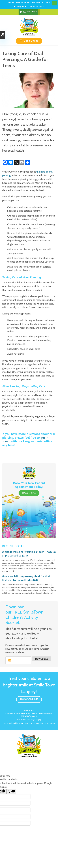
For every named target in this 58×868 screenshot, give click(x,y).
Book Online (31, 41)
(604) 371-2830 (29, 12)
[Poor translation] (11, 791)
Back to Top (29, 710)
